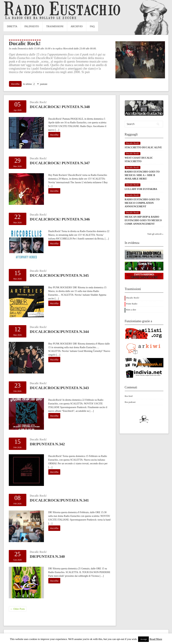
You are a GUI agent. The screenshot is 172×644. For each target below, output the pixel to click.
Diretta (12, 26)
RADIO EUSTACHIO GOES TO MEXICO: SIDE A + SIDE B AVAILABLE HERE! (142, 175)
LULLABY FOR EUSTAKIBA (141, 189)
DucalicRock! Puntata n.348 (60, 107)
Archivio (77, 26)
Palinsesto (32, 26)
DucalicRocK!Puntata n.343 (59, 388)
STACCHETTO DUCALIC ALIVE (143, 147)
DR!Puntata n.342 (47, 444)
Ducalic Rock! (38, 102)
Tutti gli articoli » (155, 234)
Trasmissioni (55, 26)
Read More (156, 639)
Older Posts (18, 609)
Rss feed (129, 396)
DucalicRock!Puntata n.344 (59, 332)
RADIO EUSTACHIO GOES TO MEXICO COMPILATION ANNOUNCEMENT (142, 203)
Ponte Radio (132, 304)
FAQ (92, 26)
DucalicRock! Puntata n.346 (60, 219)
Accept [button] (143, 639)
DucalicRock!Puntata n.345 (59, 275)
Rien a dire (131, 310)
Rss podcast (130, 402)
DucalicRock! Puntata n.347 (60, 163)
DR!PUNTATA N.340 (47, 556)
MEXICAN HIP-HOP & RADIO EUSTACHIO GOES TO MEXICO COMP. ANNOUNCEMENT (143, 220)
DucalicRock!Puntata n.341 (59, 500)
